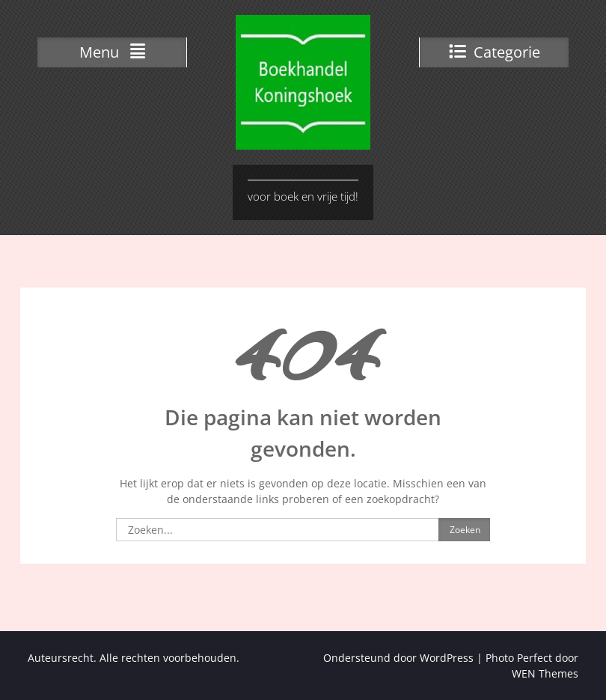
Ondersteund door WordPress (398, 658)
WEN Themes (545, 673)
